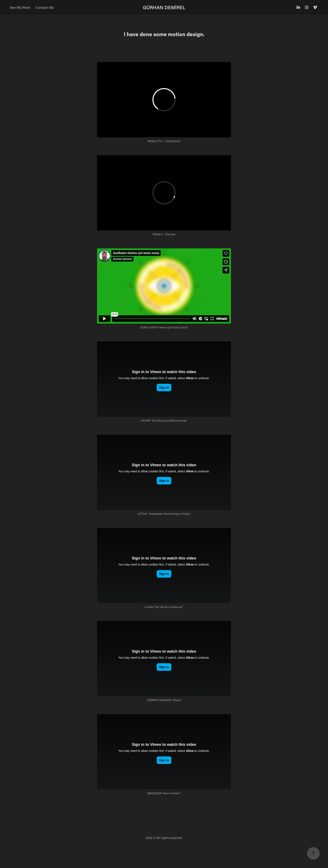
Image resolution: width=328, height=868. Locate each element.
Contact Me (45, 7)
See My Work (20, 7)
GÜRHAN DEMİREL (164, 7)
